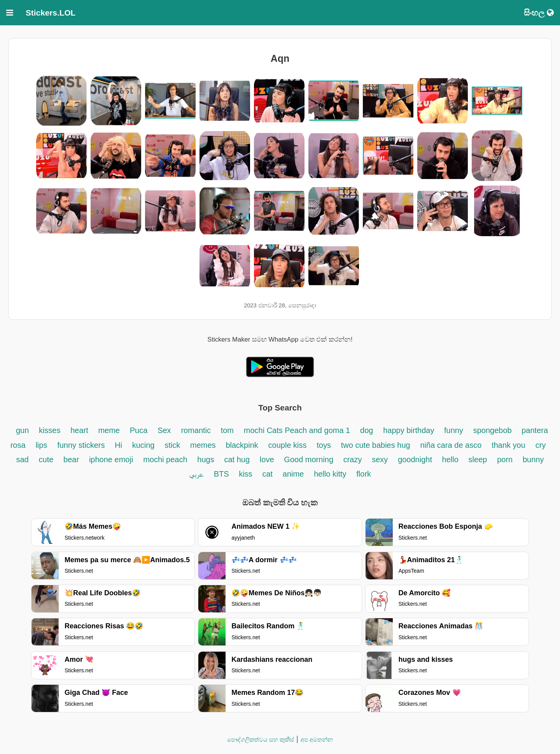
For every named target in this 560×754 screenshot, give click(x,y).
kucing (143, 445)
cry (541, 445)
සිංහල (539, 13)
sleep (478, 459)
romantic (197, 430)
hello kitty (330, 474)
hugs (206, 459)
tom (227, 430)
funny (454, 430)
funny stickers (82, 445)
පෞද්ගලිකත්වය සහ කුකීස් (261, 739)
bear (71, 459)
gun (24, 430)
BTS (222, 474)
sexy (380, 459)
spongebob (494, 430)
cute (46, 459)
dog (367, 430)
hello (450, 459)
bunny (533, 459)
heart (80, 430)
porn (505, 459)
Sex (164, 430)
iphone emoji (111, 459)
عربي (196, 474)
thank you (508, 445)
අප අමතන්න (317, 739)
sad (22, 459)
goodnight (416, 459)
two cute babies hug (376, 445)
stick (172, 445)
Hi (118, 445)
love (267, 459)
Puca (139, 430)
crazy (353, 459)
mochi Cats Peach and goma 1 (297, 430)
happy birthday (410, 430)
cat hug (237, 459)
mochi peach (165, 459)
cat (267, 474)
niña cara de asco (451, 445)
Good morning (310, 459)
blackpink (242, 445)
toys (324, 445)
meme (109, 430)
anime (293, 474)
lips (41, 445)
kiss (245, 474)
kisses (50, 430)
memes (203, 445)
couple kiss (288, 445)
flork (364, 474)
